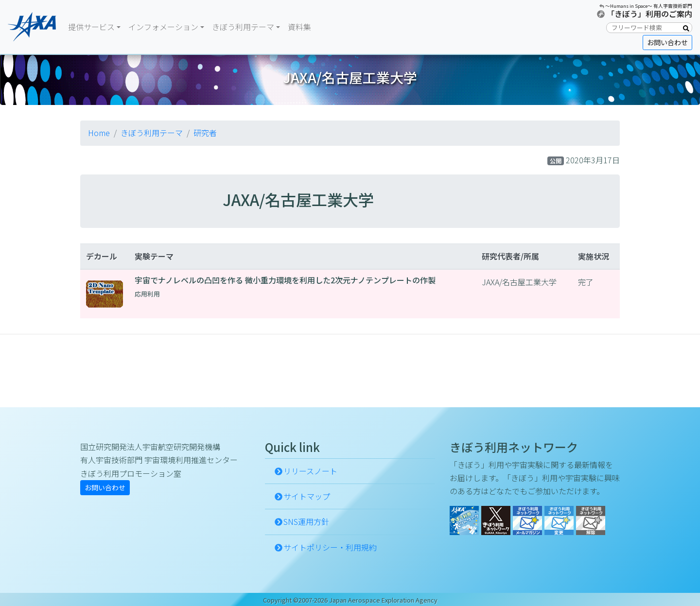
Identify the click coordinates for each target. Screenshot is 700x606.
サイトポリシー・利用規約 (330, 547)
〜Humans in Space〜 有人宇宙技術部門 (649, 6)
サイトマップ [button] (307, 496)
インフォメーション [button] (163, 27)
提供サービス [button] (91, 27)
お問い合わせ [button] (667, 42)
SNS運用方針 (306, 521)
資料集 (299, 27)
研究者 (205, 133)
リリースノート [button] (310, 471)
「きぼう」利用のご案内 (649, 14)
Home (99, 133)
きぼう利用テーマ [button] (243, 27)
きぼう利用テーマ (152, 133)
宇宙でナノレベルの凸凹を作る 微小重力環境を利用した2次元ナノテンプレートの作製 (285, 280)
